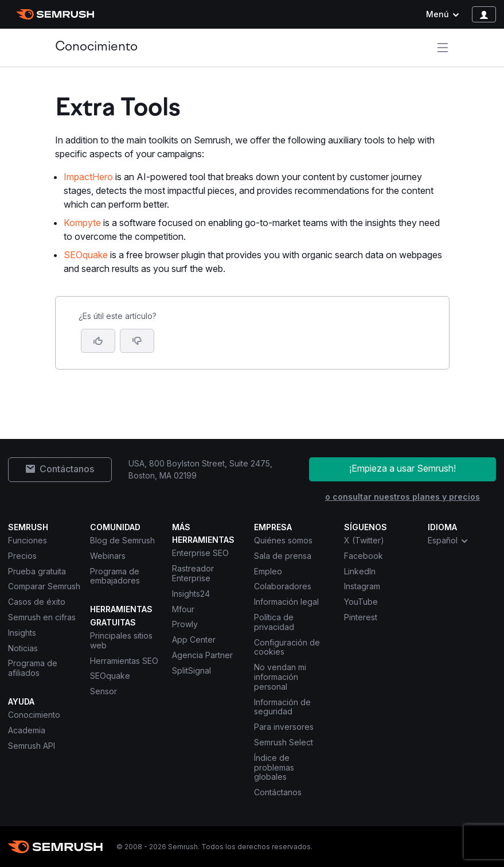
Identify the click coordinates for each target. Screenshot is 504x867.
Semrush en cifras (42, 617)
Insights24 (191, 594)
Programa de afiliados (33, 668)
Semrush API (32, 746)
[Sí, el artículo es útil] (98, 341)
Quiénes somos (283, 540)
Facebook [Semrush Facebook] (364, 556)
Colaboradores (283, 586)
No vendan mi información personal (280, 677)
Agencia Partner (202, 655)
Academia (27, 730)
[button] (137, 341)
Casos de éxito (37, 602)
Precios (22, 556)
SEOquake (86, 255)
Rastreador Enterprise (193, 573)
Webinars (108, 556)
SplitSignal (192, 670)
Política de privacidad (274, 622)
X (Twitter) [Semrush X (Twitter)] (364, 540)
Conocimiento (96, 47)
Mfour (183, 609)
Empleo (268, 571)
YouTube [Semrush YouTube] (361, 602)
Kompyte (82, 223)
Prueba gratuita (37, 571)
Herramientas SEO (124, 661)
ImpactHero (88, 177)
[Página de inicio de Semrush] (55, 14)
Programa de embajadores (115, 576)
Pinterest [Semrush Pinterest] (361, 617)
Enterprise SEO (200, 553)
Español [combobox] (448, 541)
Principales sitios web (121, 640)
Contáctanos (278, 792)
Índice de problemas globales (274, 767)
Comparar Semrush (44, 586)
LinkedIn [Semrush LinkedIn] (360, 571)
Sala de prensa (283, 556)
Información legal (286, 602)
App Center (194, 639)
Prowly (185, 624)
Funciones (28, 540)
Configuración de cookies (287, 647)
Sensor (103, 691)
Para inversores (284, 727)
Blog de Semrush (122, 540)
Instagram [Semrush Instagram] (362, 586)
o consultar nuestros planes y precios (403, 497)
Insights (22, 633)
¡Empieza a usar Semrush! (403, 468)
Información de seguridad (282, 707)
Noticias (23, 648)
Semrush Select (284, 742)
